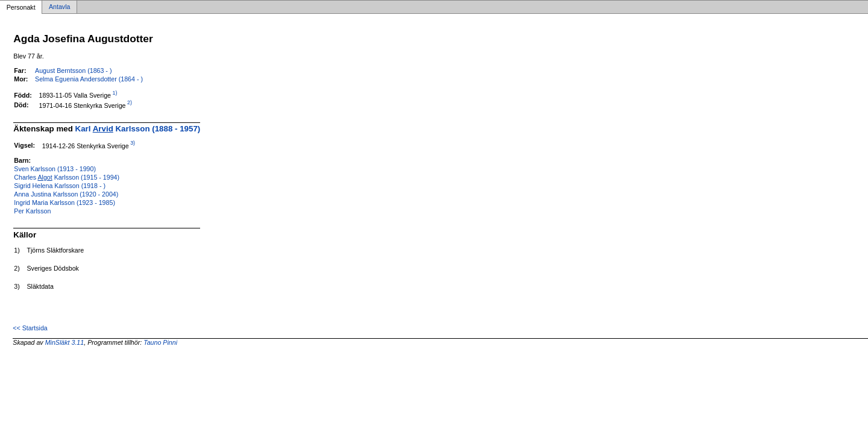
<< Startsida (30, 328)
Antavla (60, 7)
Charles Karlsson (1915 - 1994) (67, 177)
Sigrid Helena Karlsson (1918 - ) (60, 186)
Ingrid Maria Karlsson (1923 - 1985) (64, 203)
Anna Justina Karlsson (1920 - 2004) (66, 194)
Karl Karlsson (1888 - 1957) (138, 129)
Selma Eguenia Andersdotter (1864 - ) (89, 79)
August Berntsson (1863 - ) (73, 71)
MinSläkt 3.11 (65, 342)
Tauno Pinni (160, 342)
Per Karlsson (32, 211)
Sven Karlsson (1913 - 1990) (55, 169)
